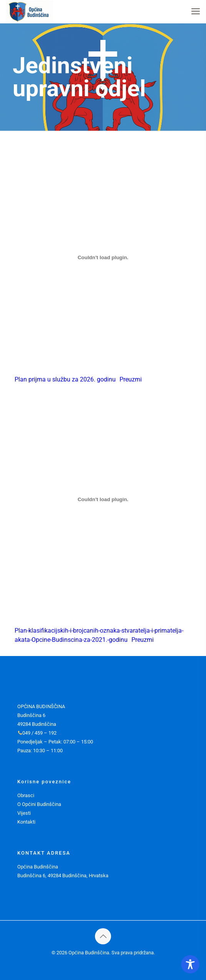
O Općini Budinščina (39, 804)
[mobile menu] (196, 12)
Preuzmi (131, 379)
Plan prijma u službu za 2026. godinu (65, 379)
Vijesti (24, 813)
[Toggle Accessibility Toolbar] (190, 964)
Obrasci (26, 795)
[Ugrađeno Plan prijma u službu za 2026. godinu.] (103, 257)
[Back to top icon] (103, 936)
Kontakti (26, 822)
